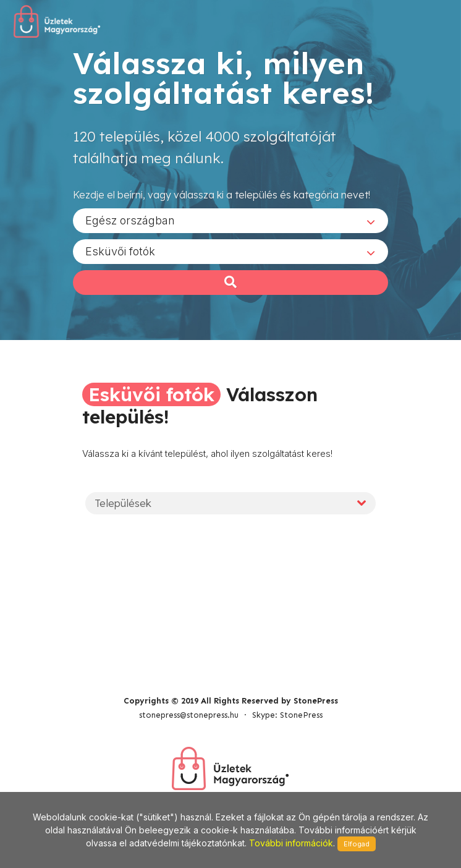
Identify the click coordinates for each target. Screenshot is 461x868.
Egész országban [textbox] (130, 220)
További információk (291, 843)
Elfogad (357, 844)
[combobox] (230, 221)
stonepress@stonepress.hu (189, 715)
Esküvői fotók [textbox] (120, 251)
